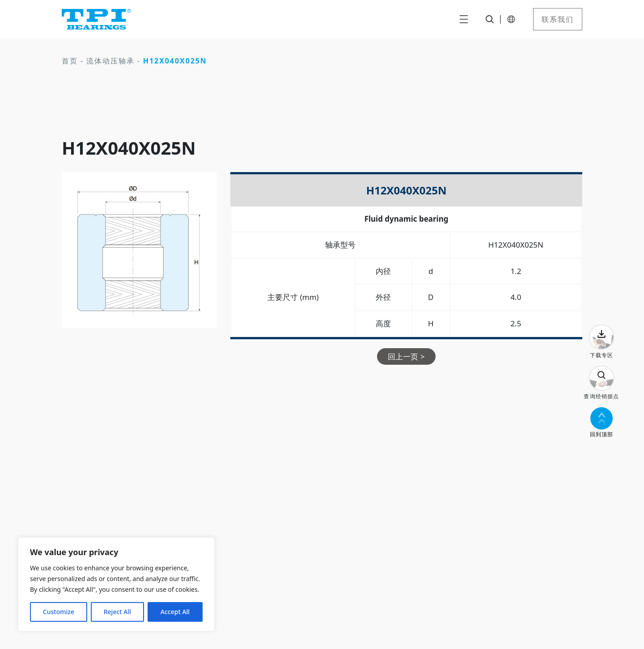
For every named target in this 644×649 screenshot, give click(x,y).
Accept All (175, 612)
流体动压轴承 (110, 61)
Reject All (117, 612)
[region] (116, 584)
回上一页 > (406, 356)
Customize (59, 612)
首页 (70, 61)
